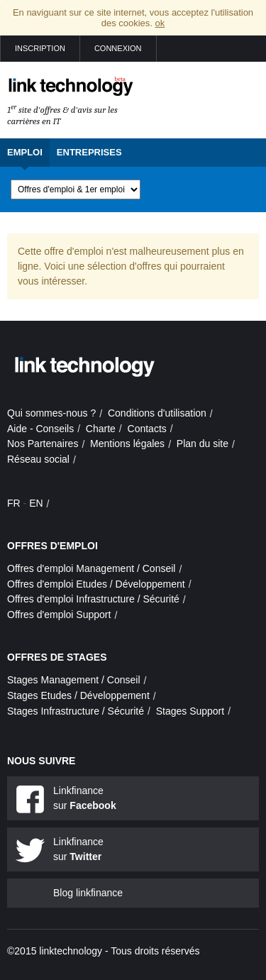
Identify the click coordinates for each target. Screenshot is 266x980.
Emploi (25, 152)
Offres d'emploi (52, 546)
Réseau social (38, 459)
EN (36, 503)
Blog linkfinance (88, 893)
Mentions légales (127, 444)
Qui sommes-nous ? (51, 413)
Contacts (147, 429)
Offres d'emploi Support (59, 615)
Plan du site (203, 444)
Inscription (40, 48)
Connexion (118, 48)
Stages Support (190, 711)
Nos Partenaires (43, 444)
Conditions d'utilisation (157, 413)
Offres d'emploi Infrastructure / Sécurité (93, 599)
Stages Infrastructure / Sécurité (76, 711)
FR (14, 503)
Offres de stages (57, 657)
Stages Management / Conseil (74, 680)
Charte (101, 429)
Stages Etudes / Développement (78, 695)
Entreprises (89, 152)
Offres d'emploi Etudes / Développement (96, 584)
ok (160, 23)
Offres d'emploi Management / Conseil (91, 568)
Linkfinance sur (85, 798)
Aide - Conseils (40, 429)
